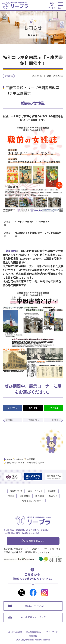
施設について (16, 491)
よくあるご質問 (15, 633)
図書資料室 (25, 496)
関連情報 (33, 637)
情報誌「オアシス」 (35, 606)
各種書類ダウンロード (33, 501)
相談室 (11, 496)
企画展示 (9, 76)
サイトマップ (52, 633)
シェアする (12, 408)
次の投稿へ (10, 420)
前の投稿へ (56, 420)
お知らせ (53, 496)
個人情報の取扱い (34, 633)
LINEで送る (54, 408)
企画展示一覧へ (33, 420)
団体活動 (40, 496)
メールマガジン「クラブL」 (35, 618)
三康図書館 (9, 251)
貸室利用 (52, 491)
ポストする (33, 408)
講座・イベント (35, 491)
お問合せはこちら (36, 541)
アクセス (52, 8)
